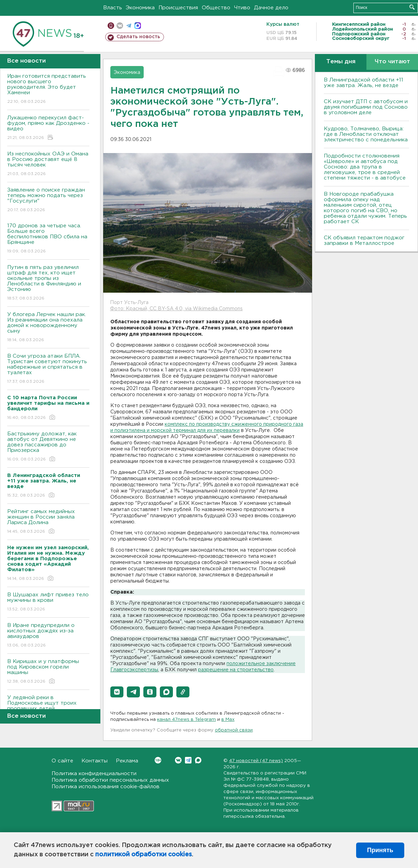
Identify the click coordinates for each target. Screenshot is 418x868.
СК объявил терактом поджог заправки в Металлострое (364, 241)
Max (198, 760)
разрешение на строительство (236, 670)
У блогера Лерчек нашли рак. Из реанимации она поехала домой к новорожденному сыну (48, 328)
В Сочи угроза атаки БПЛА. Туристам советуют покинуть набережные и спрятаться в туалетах (48, 369)
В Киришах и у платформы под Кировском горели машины (48, 672)
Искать (412, 7)
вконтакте (120, 26)
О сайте (62, 761)
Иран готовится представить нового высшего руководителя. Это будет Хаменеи (48, 89)
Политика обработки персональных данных (110, 780)
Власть (113, 8)
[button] (117, 692)
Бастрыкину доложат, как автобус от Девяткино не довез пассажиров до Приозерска (48, 447)
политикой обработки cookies (144, 855)
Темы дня (341, 62)
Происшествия (178, 8)
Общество (216, 8)
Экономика (140, 8)
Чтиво (242, 8)
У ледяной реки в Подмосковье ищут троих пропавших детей (48, 708)
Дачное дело (271, 8)
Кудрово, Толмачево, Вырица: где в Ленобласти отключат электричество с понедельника (366, 134)
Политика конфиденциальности (94, 774)
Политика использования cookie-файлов (106, 787)
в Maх (228, 720)
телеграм (129, 26)
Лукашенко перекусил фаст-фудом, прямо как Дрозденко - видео (48, 128)
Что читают (392, 62)
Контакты (95, 761)
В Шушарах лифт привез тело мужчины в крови (48, 602)
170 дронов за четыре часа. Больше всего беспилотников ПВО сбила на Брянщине (48, 239)
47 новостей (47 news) (256, 761)
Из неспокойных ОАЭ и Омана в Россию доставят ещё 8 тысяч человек (48, 164)
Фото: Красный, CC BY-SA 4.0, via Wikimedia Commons (176, 309)
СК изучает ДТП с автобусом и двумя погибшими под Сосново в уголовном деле (366, 107)
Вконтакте (158, 760)
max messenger (138, 26)
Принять (380, 850)
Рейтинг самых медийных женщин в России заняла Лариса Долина (48, 522)
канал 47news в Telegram (186, 720)
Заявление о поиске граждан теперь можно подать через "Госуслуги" (48, 200)
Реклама (127, 761)
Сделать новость (138, 37)
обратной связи (234, 730)
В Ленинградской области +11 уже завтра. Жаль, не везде (364, 83)
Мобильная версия (111, 26)
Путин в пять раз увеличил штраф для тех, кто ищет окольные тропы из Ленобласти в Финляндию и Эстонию (48, 283)
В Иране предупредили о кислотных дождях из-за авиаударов (48, 636)
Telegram (188, 760)
